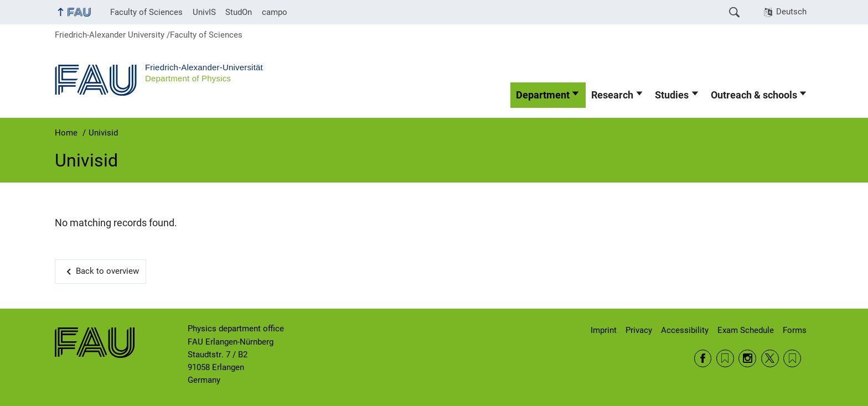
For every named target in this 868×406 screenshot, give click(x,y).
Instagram (747, 358)
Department (543, 95)
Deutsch (791, 12)
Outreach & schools (754, 95)
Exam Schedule (746, 330)
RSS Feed (725, 358)
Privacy (639, 330)
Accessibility (685, 330)
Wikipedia (792, 358)
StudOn (239, 12)
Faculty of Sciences (146, 12)
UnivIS (204, 12)
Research (612, 95)
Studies (672, 95)
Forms (795, 330)
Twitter (770, 358)
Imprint (604, 330)
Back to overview (107, 271)
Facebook (703, 358)
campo (275, 12)
